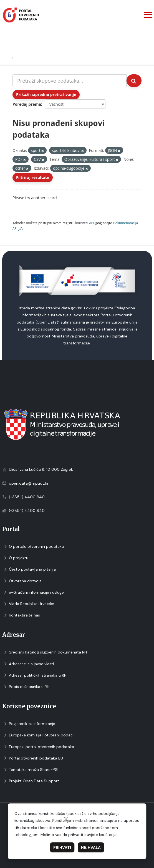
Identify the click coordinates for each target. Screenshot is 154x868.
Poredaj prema (27, 104)
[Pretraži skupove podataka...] (70, 81)
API (92, 223)
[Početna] (7, 58)
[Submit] (134, 81)
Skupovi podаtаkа (38, 58)
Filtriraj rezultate (33, 177)
